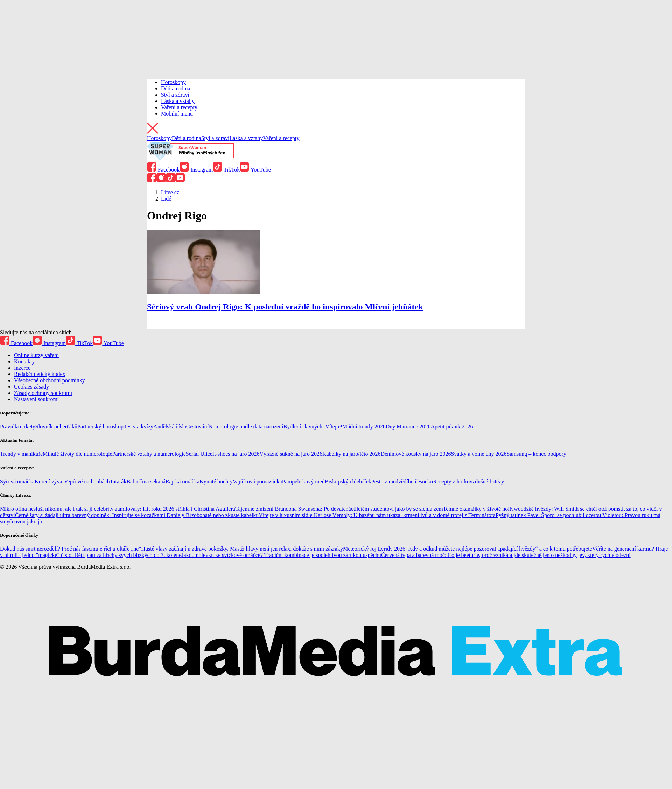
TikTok (226, 170)
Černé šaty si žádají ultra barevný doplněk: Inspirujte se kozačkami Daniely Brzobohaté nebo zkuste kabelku (137, 515)
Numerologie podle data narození (246, 427)
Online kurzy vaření (36, 355)
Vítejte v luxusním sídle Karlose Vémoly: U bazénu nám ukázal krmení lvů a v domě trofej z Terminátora (377, 515)
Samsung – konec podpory (537, 454)
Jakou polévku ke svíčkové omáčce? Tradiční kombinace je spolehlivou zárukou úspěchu (281, 555)
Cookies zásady (31, 387)
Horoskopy (173, 82)
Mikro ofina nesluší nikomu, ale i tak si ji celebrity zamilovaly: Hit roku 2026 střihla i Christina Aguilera (118, 509)
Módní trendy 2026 (364, 427)
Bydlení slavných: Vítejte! (313, 427)
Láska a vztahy (178, 101)
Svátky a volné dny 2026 (479, 454)
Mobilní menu (177, 114)
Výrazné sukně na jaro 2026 (291, 454)
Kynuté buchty (216, 481)
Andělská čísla (170, 427)
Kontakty (24, 361)
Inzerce (22, 368)
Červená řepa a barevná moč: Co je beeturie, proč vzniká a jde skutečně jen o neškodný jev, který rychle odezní (506, 555)
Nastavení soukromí (36, 399)
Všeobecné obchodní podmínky (50, 380)
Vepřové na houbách (87, 481)
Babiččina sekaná (146, 481)
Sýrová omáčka (17, 481)
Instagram (196, 170)
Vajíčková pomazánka (257, 481)
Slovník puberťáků (56, 427)
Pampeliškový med (303, 481)
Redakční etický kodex (40, 374)
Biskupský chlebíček (348, 481)
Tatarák (118, 481)
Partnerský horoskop (100, 427)
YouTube (255, 170)
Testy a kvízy (138, 427)
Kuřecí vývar (49, 481)
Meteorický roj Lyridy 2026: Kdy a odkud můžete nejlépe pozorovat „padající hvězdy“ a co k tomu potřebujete (468, 549)
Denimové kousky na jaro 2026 (416, 454)
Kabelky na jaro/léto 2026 (352, 454)
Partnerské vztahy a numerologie (149, 454)
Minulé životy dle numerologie (78, 454)
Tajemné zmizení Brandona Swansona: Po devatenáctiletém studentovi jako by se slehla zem (339, 509)
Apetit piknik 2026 (452, 427)
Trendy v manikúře (21, 454)
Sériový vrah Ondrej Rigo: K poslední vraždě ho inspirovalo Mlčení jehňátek (285, 307)
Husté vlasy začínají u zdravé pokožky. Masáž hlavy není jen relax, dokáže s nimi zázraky (242, 549)
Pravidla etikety (18, 427)
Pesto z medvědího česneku (402, 481)
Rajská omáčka (183, 481)
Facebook (163, 170)
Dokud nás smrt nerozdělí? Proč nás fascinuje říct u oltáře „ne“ (71, 549)
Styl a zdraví (175, 95)
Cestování (197, 427)
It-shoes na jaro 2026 (236, 454)
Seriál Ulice (199, 454)
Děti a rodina (176, 88)
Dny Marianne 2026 (408, 427)
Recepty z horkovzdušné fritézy (468, 481)
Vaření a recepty (179, 107)
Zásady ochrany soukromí (43, 393)
